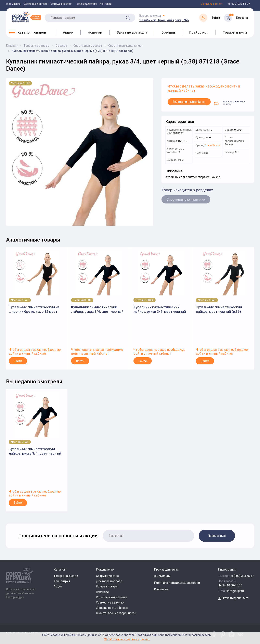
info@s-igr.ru (236, 591)
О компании (13, 4)
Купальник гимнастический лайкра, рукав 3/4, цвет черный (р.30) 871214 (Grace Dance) (97, 309)
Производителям (86, 4)
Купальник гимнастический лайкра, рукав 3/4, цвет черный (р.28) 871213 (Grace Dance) (160, 309)
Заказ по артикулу (132, 32)
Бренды (168, 32)
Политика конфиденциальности (177, 583)
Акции (68, 32)
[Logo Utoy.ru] (26, 17)
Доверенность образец (112, 608)
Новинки (95, 32)
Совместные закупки (110, 602)
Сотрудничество (61, 4)
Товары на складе (66, 576)
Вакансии (102, 592)
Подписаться (217, 536)
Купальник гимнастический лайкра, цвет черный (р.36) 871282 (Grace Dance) (219, 309)
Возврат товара (107, 586)
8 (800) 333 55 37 (243, 576)
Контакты (106, 4)
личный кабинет (182, 91)
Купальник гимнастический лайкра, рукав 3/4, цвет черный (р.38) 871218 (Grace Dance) (35, 451)
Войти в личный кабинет (189, 102)
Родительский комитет (112, 597)
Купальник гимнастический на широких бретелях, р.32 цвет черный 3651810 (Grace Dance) (34, 309)
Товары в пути (235, 32)
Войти (18, 361)
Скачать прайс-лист (233, 598)
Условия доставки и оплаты (230, 103)
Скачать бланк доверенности (116, 613)
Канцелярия (62, 581)
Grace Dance (212, 145)
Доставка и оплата (36, 4)
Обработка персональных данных (127, 639)
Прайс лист (199, 32)
